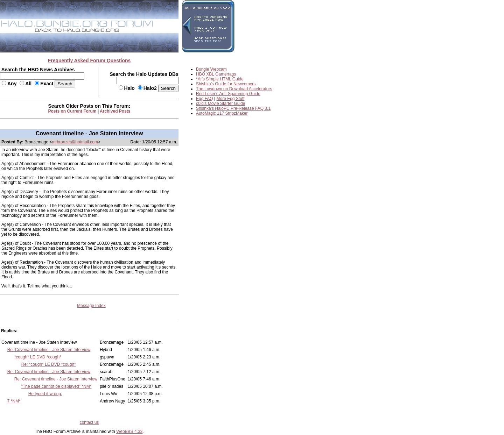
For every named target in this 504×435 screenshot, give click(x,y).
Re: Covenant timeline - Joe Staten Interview (49, 350)
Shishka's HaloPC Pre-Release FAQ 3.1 (233, 108)
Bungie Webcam (211, 69)
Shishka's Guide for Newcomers (226, 84)
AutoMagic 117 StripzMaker (222, 113)
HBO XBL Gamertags (216, 74)
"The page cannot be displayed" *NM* (57, 386)
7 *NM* (14, 401)
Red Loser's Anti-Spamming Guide (228, 94)
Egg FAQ (205, 99)
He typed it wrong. (45, 394)
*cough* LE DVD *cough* (38, 357)
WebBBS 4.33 (129, 432)
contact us (89, 422)
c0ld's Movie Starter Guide (220, 104)
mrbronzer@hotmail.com (75, 142)
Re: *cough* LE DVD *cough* (49, 364)
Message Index (91, 306)
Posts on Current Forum (72, 111)
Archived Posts (115, 111)
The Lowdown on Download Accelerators (234, 89)
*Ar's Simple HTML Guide (220, 79)
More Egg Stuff (231, 99)
